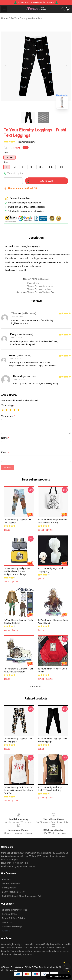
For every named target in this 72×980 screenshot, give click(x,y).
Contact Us (7, 922)
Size (6, 162)
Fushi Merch (33, 283)
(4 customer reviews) (26, 142)
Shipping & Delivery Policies (15, 910)
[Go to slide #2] (44, 118)
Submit (7, 468)
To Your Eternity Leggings (39, 289)
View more (36, 687)
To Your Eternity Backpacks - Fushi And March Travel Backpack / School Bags (17, 571)
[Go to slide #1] (28, 118)
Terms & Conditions (11, 884)
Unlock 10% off (66, 967)
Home (4, 18)
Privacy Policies (9, 888)
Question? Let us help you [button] (58, 976)
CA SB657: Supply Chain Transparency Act (22, 896)
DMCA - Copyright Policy (13, 892)
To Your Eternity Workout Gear (27, 18)
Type (6, 153)
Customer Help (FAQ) (12, 927)
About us (6, 879)
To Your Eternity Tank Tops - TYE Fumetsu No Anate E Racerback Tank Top (18, 790)
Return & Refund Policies (13, 918)
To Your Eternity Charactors (40, 286)
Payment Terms (9, 914)
